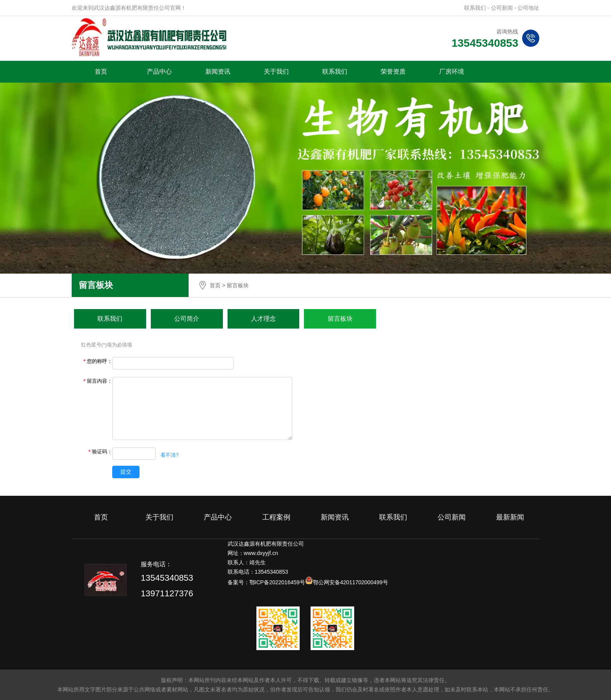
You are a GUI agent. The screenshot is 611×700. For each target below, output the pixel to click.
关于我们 (276, 72)
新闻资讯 (218, 72)
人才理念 (263, 319)
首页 (101, 72)
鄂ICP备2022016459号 (277, 582)
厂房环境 (452, 72)
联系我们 (335, 72)
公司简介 (187, 319)
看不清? (170, 455)
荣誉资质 (393, 72)
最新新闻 (510, 517)
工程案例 (276, 517)
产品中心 (159, 72)
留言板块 (340, 319)
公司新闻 (452, 517)
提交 (126, 472)
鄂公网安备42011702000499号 (351, 582)
